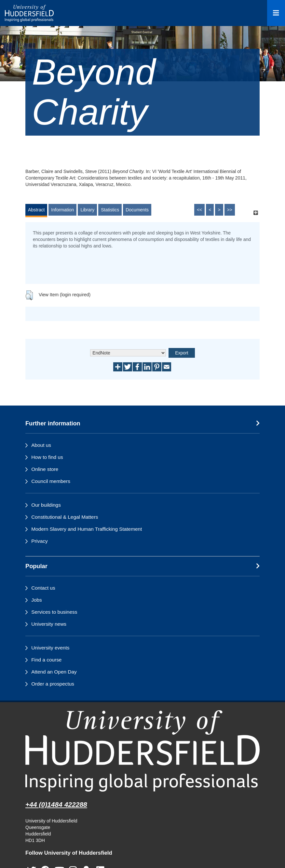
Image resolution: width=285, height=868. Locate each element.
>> (230, 210)
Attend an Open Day (54, 672)
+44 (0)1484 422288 (56, 804)
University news (49, 624)
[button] (29, 295)
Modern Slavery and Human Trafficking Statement (87, 529)
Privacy (39, 541)
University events (50, 648)
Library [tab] (87, 210)
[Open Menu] (276, 13)
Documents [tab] (137, 210)
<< (199, 210)
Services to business (54, 612)
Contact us (43, 588)
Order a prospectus (53, 684)
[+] (256, 213)
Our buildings (46, 505)
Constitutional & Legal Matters (65, 517)
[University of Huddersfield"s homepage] (142, 751)
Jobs (37, 600)
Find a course (46, 660)
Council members (51, 481)
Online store (45, 469)
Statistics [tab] (110, 210)
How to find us (47, 457)
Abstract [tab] (36, 210)
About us (41, 445)
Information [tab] (62, 210)
